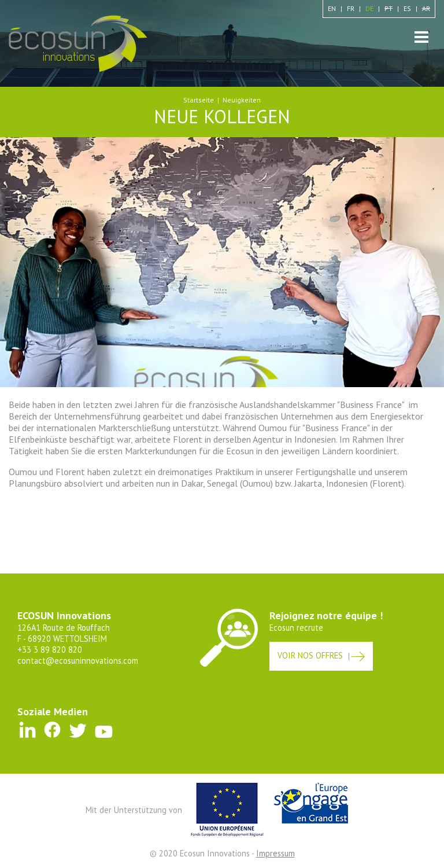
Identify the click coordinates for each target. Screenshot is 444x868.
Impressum (275, 853)
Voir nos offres (310, 655)
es (407, 8)
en (332, 8)
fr (351, 8)
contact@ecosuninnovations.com (78, 661)
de (369, 8)
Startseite (199, 100)
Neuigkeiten (242, 100)
